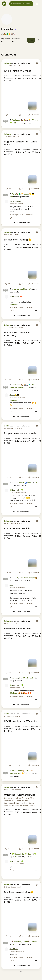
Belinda (7, 29)
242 (16, 857)
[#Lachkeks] (14, 949)
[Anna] (12, 585)
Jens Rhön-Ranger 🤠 (28, 578)
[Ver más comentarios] (21, 416)
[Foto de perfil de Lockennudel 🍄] (6, 297)
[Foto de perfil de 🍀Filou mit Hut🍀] (6, 490)
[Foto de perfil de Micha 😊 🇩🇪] (6, 395)
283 (31, 678)
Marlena (15, 678)
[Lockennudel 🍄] (16, 296)
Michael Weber (18, 483)
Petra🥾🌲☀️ (17, 194)
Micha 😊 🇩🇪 (29, 194)
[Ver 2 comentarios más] (21, 611)
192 (29, 773)
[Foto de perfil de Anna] (6, 585)
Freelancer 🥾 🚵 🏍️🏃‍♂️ (21, 120)
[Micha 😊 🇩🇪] (14, 395)
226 (13, 944)
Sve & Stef (24, 678)
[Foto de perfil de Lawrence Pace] (6, 202)
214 (13, 580)
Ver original (29, 215)
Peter (14, 771)
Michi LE (15, 578)
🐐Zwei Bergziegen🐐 (21, 941)
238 (28, 387)
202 (29, 289)
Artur (14, 289)
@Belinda (13, 304)
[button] (21, 4)
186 (11, 197)
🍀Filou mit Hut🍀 (19, 854)
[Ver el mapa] (32, 106)
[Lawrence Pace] (15, 201)
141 (15, 123)
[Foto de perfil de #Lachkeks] (6, 949)
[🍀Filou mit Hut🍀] (16, 490)
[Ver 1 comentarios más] (21, 223)
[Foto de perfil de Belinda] (7, 19)
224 (36, 483)
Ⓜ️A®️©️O (29, 483)
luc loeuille (21, 289)
